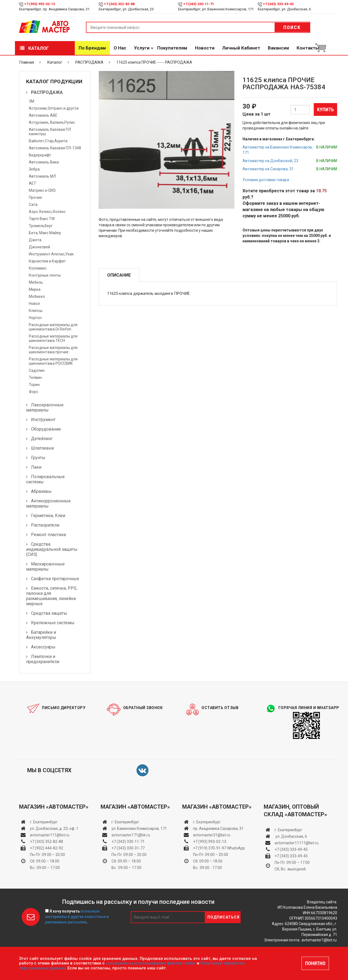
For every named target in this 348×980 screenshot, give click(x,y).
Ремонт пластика (48, 535)
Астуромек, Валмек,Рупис (52, 122)
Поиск (292, 27)
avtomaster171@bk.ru (131, 835)
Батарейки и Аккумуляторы (41, 635)
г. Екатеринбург (44, 822)
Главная (27, 62)
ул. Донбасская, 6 (291, 836)
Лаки (36, 467)
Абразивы (41, 491)
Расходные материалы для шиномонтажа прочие (53, 350)
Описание (119, 275)
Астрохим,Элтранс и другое (54, 108)
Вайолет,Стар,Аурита (48, 141)
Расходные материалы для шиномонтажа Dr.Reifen (53, 327)
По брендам (92, 48)
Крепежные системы (53, 623)
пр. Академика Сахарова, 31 (218, 828)
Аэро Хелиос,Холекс (47, 212)
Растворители (45, 525)
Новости (205, 48)
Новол (34, 304)
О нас (120, 48)
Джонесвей (39, 247)
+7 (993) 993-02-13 (210, 842)
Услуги (142, 48)
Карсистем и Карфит (47, 261)
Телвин (35, 378)
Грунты (38, 458)
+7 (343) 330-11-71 (199, 4)
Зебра (34, 169)
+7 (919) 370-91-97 (210, 848)
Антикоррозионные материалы (48, 503)
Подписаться (223, 917)
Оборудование (46, 429)
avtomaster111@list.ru (50, 835)
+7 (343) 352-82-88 (119, 4)
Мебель (36, 282)
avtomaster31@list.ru (212, 835)
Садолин (37, 370)
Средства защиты (49, 613)
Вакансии (278, 48)
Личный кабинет (241, 48)
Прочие (35, 197)
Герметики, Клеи (48, 516)
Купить (325, 109)
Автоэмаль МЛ (42, 176)
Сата (33, 205)
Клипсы (36, 311)
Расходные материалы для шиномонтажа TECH (53, 338)
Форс (33, 392)
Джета (35, 240)
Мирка (35, 289)
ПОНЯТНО (315, 963)
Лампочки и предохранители (43, 659)
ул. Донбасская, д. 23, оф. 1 (54, 828)
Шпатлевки (42, 448)
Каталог (34, 48)
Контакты (308, 48)
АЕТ (32, 183)
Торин (34, 385)
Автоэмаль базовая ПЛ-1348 (55, 148)
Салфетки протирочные (55, 579)
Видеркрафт (40, 155)
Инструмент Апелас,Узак (51, 254)
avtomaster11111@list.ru (296, 843)
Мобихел (37, 296)
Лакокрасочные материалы (45, 407)
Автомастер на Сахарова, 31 (268, 169)
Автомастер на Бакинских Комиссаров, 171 (278, 150)
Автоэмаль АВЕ (43, 115)
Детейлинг (42, 439)
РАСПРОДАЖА (89, 62)
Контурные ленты (45, 275)
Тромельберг (41, 226)
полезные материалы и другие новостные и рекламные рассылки (77, 917)
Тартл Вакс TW (42, 219)
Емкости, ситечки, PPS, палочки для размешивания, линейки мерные (52, 596)
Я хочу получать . (77, 917)
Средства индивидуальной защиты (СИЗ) (52, 549)
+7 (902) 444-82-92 (46, 848)
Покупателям (172, 48)
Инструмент (43, 420)
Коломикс (38, 268)
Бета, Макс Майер (45, 233)
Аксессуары (43, 647)
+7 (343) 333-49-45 (278, 4)
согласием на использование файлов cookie (151, 963)
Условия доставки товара (266, 180)
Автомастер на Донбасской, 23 (270, 161)
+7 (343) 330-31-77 (128, 848)
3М (32, 101)
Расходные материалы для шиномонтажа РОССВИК (53, 361)
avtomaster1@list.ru (319, 940)
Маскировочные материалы (45, 567)
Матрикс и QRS (42, 190)
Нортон (35, 318)
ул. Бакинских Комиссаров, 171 (139, 828)
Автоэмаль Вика (44, 162)
